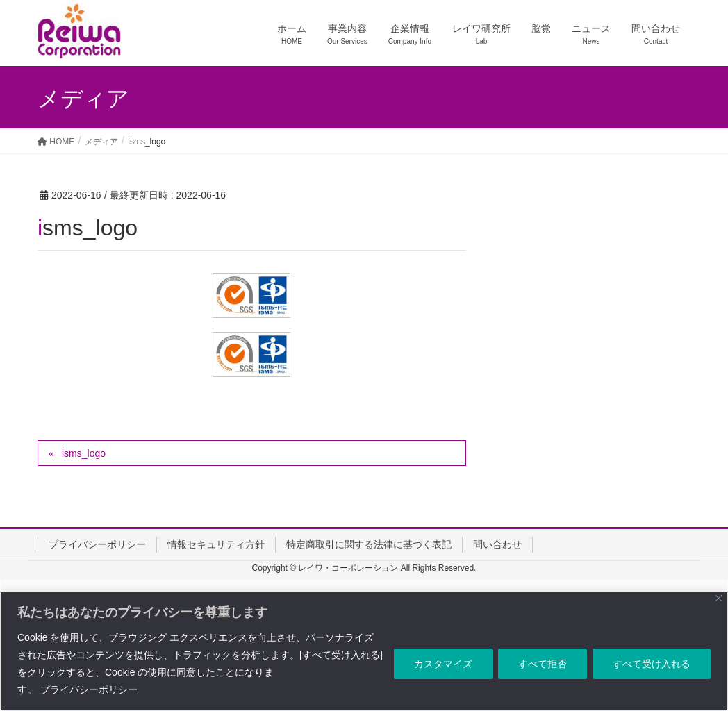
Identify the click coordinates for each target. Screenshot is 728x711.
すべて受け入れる (652, 664)
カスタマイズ (443, 664)
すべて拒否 (543, 664)
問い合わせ (497, 544)
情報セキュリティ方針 (216, 544)
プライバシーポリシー (89, 689)
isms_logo (84, 453)
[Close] (719, 598)
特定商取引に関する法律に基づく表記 (369, 544)
